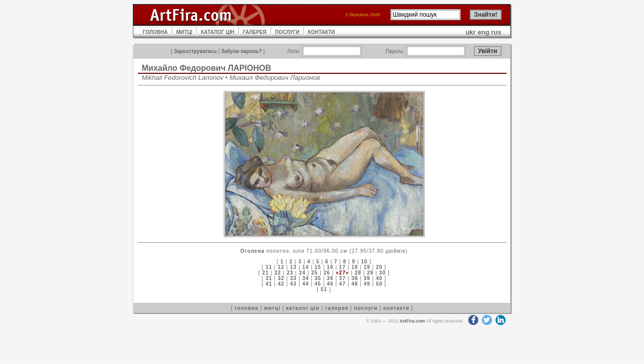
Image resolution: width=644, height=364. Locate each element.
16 (330, 267)
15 (318, 267)
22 (278, 273)
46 (330, 284)
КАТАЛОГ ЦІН (218, 32)
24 (302, 273)
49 (367, 284)
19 (367, 267)
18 (355, 267)
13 (293, 267)
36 (330, 278)
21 (265, 273)
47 (342, 284)
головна (247, 308)
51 (324, 289)
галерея (337, 308)
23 (290, 273)
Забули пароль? (242, 51)
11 (269, 267)
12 (281, 267)
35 (318, 278)
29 (370, 273)
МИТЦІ (184, 32)
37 (342, 278)
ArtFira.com (412, 321)
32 (281, 278)
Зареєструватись (195, 51)
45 (318, 284)
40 (379, 278)
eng (484, 32)
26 (327, 273)
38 (355, 278)
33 (293, 278)
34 (306, 278)
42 (281, 284)
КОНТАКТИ (321, 32)
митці (272, 308)
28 (358, 273)
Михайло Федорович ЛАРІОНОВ (207, 68)
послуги (366, 308)
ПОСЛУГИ (287, 32)
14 (306, 267)
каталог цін (303, 308)
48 (355, 284)
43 (293, 284)
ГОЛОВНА (156, 32)
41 (269, 284)
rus (496, 32)
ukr (471, 32)
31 (269, 278)
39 (367, 278)
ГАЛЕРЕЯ (255, 32)
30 (383, 273)
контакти (397, 308)
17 (342, 267)
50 (379, 284)
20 (379, 267)
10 (364, 262)
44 (306, 284)
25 (314, 273)
